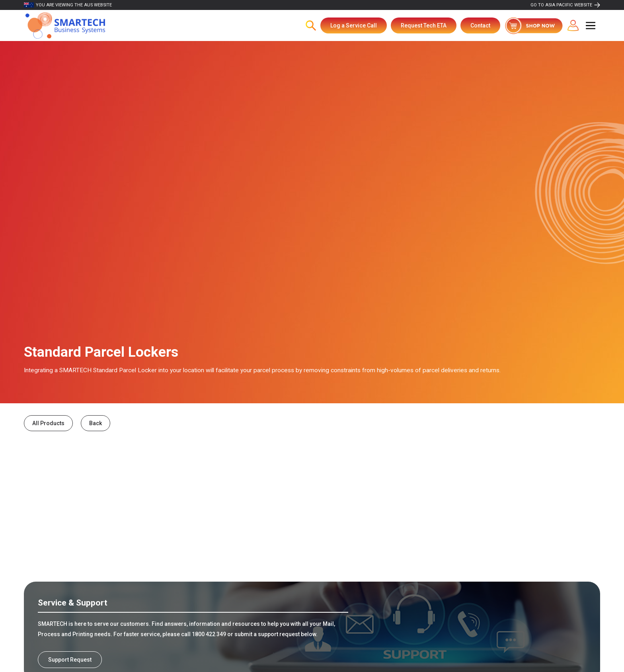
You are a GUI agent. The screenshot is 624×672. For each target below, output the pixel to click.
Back (96, 423)
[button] (591, 25)
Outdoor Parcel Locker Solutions (91, 535)
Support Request (70, 660)
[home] (65, 26)
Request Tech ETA (424, 25)
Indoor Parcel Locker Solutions (285, 535)
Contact (480, 25)
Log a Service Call (354, 25)
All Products (48, 423)
